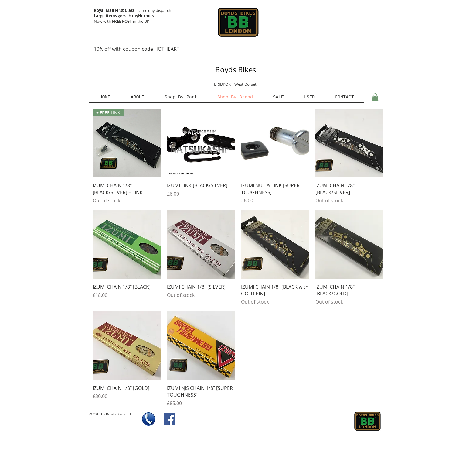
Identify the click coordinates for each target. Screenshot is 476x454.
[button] (375, 97)
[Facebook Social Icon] (170, 419)
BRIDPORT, (224, 84)
